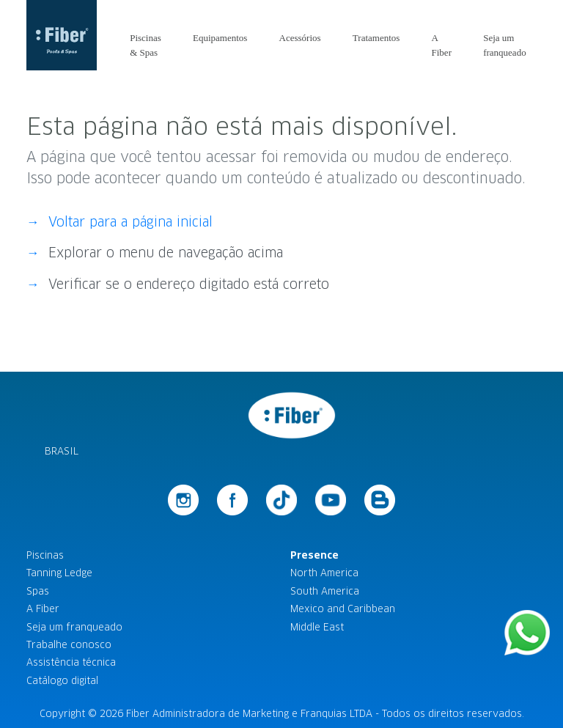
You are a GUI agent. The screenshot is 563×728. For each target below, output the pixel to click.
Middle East (317, 627)
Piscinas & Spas (146, 45)
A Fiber (442, 45)
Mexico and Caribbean (343, 609)
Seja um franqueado (504, 45)
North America (324, 573)
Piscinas (45, 555)
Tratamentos (376, 38)
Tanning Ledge (59, 573)
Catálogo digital (62, 681)
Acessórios (300, 38)
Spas (38, 591)
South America (325, 591)
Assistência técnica (71, 662)
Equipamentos (220, 38)
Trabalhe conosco (69, 645)
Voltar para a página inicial (130, 222)
